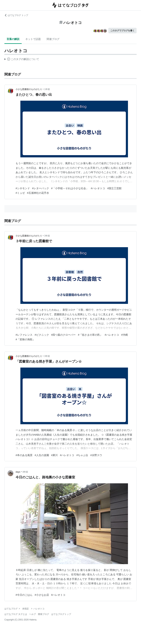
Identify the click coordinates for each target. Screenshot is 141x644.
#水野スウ (96, 455)
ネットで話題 (33, 39)
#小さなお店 (42, 595)
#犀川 (55, 455)
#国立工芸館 (114, 188)
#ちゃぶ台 (82, 455)
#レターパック (41, 188)
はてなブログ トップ (16, 15)
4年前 (25, 472)
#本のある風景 (24, 455)
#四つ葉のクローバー (64, 335)
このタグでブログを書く (122, 31)
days (18, 472)
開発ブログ (44, 614)
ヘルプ (32, 614)
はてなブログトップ (61, 614)
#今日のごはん (24, 595)
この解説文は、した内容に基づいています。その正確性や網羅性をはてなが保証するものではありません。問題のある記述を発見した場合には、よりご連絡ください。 (22, 60)
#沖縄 (124, 335)
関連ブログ (53, 39)
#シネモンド (23, 188)
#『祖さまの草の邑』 (90, 335)
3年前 (47, 236)
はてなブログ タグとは (16, 614)
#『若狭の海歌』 (25, 339)
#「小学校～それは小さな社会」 (70, 188)
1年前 (47, 89)
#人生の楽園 (42, 455)
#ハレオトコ (98, 188)
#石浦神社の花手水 (38, 193)
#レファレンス (24, 335)
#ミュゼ (20, 193)
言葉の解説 (13, 39)
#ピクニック (42, 335)
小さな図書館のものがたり (29, 89)
